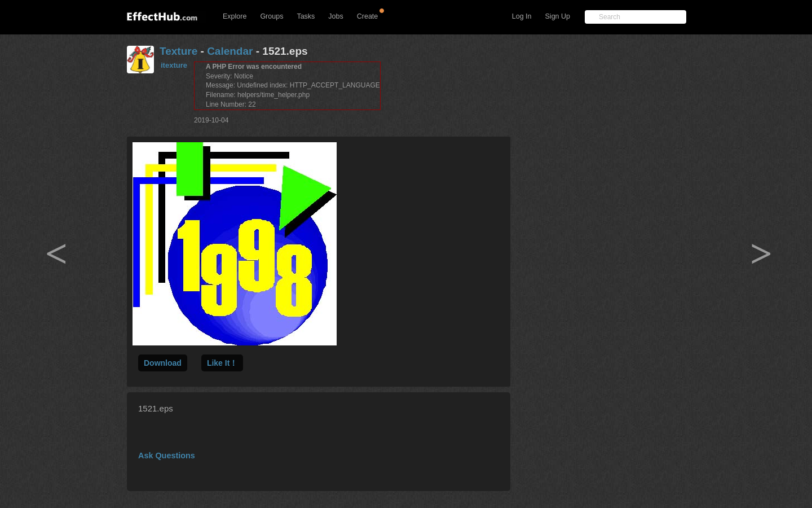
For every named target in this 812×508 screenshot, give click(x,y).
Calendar (230, 51)
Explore (235, 16)
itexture (174, 65)
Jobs (336, 16)
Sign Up (558, 16)
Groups (272, 16)
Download (163, 363)
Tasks (306, 16)
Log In (522, 16)
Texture (178, 51)
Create (368, 16)
